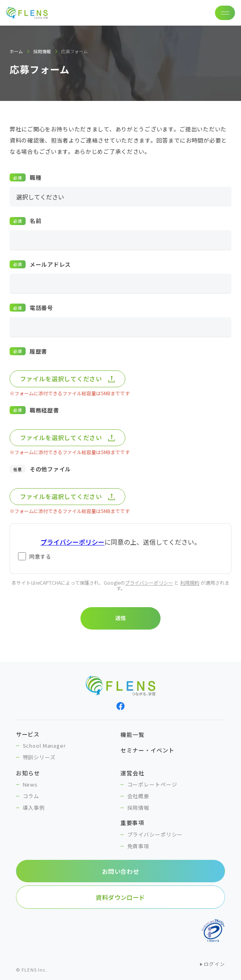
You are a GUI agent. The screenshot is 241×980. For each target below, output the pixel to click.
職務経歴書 (44, 410)
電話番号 (41, 308)
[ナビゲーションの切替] (225, 13)
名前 (35, 221)
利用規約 (190, 583)
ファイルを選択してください (61, 379)
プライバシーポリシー (149, 583)
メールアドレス (50, 264)
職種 (35, 177)
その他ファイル (50, 469)
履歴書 (38, 351)
